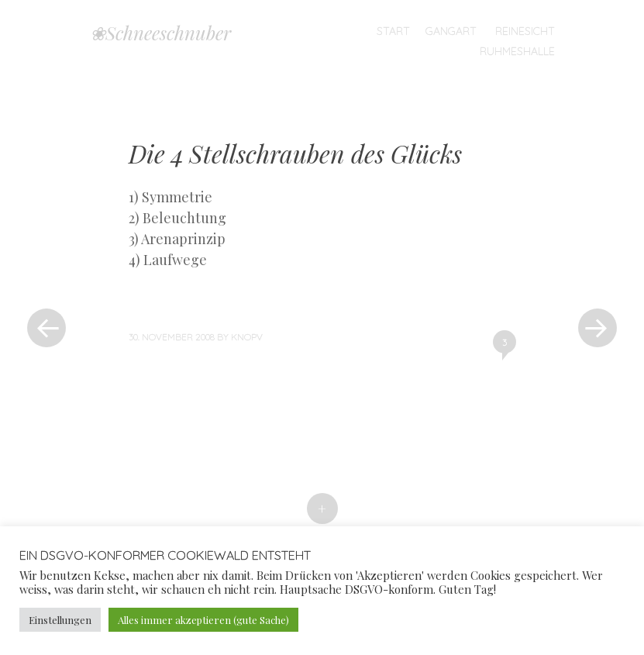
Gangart (451, 31)
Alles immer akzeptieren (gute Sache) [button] (203, 620)
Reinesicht (525, 31)
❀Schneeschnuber (160, 33)
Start (393, 31)
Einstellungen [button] (60, 620)
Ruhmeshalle (517, 51)
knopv (247, 337)
